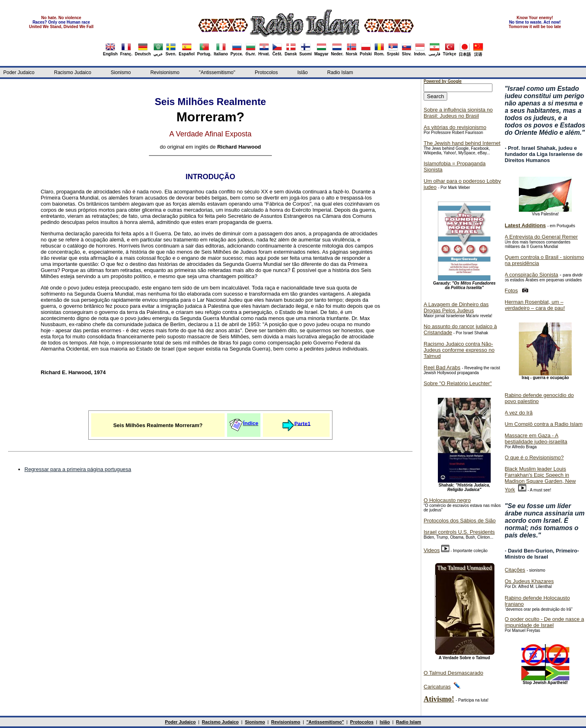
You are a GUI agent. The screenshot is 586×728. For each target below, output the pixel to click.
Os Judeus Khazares (529, 581)
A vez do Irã (519, 413)
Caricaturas (437, 687)
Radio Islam (340, 72)
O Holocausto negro (447, 500)
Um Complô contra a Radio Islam (543, 424)
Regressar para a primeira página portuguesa (78, 469)
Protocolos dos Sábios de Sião (460, 521)
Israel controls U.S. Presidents (459, 532)
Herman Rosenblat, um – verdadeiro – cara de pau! (535, 305)
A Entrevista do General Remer (541, 237)
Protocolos (266, 72)
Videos (432, 550)
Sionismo (121, 72)
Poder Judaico (19, 72)
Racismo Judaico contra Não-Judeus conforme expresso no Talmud (459, 350)
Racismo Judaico (73, 72)
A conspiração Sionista (531, 275)
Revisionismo (165, 72)
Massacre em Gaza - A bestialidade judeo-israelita (536, 439)
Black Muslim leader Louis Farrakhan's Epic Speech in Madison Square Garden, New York (540, 479)
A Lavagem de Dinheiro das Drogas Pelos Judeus (456, 307)
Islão (303, 72)
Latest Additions (525, 225)
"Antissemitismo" (217, 72)
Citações (515, 570)
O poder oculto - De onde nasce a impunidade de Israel (544, 622)
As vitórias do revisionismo (455, 127)
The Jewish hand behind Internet (462, 143)
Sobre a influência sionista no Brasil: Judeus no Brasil (458, 113)
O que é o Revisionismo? (534, 457)
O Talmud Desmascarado (453, 673)
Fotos (511, 291)
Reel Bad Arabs (442, 367)
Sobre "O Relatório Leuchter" (458, 383)
